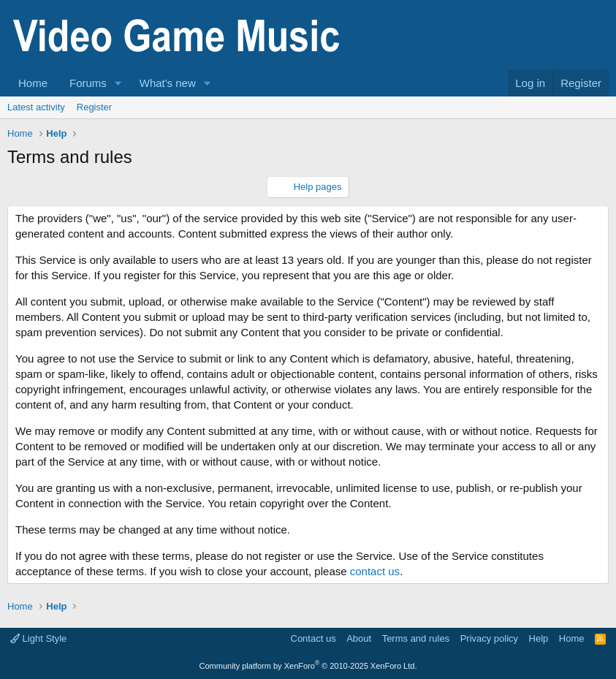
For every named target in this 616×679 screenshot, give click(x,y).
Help (539, 638)
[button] (118, 83)
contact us (375, 571)
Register (94, 107)
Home (33, 83)
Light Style (38, 638)
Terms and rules (416, 638)
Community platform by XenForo (308, 666)
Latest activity (36, 107)
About (359, 638)
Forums (88, 83)
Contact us (313, 638)
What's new (168, 83)
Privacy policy (489, 638)
